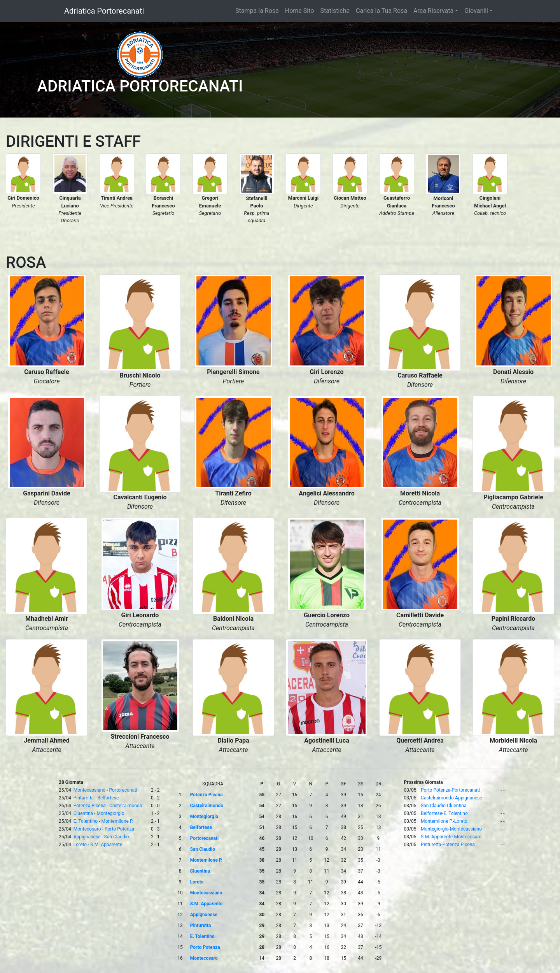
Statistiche (335, 11)
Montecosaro (87, 829)
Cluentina (83, 813)
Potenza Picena (90, 806)
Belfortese (108, 798)
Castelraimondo (126, 806)
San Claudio (117, 837)
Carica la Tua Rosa (381, 11)
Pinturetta (84, 798)
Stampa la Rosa (257, 11)
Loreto (80, 845)
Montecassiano (89, 790)
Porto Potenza (119, 829)
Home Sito (300, 11)
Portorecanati (123, 790)
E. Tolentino (86, 821)
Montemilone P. (117, 821)
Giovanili (476, 11)
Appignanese (87, 837)
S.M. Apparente (106, 845)
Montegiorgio (110, 813)
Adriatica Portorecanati (104, 11)
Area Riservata (433, 11)
